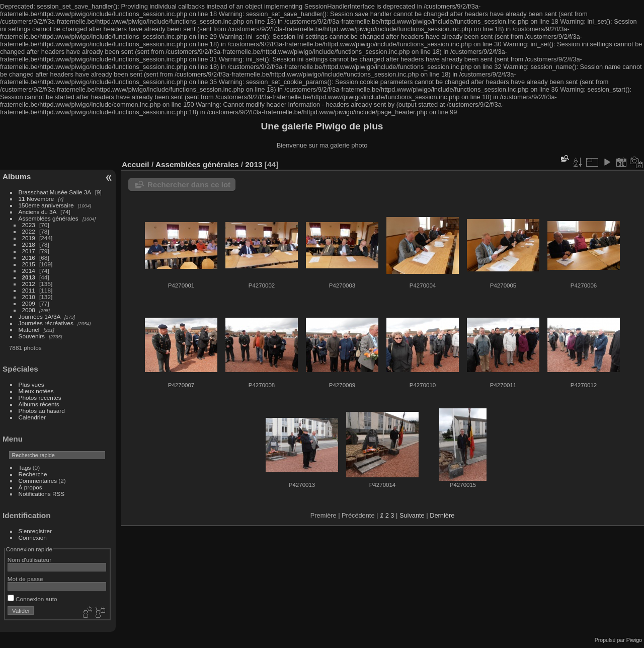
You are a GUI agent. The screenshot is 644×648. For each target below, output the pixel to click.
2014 (29, 271)
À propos (30, 487)
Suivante (412, 515)
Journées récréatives (46, 323)
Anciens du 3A (37, 212)
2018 (29, 244)
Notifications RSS (42, 494)
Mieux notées (36, 391)
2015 (29, 264)
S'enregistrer (35, 531)
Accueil (136, 164)
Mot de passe (25, 579)
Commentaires (38, 481)
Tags (25, 467)
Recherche (33, 474)
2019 (29, 238)
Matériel (29, 330)
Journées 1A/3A (39, 316)
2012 (29, 284)
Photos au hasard (42, 411)
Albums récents (39, 404)
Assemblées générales (49, 218)
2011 (29, 290)
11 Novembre (36, 199)
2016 (29, 258)
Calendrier (32, 417)
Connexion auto (32, 599)
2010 (29, 297)
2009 (29, 303)
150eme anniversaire (46, 205)
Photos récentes (40, 398)
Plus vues (31, 384)
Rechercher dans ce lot (189, 185)
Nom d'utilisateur (29, 560)
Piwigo (634, 640)
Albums (17, 176)
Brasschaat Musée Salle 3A (55, 192)
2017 (29, 251)
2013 (29, 277)
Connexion (33, 537)
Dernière (442, 515)
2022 (29, 231)
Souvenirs (32, 336)
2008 (29, 310)
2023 (29, 225)
